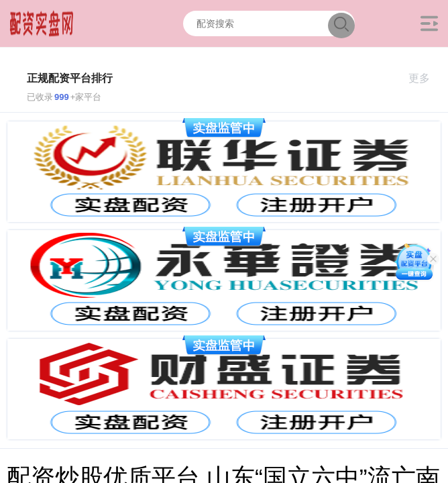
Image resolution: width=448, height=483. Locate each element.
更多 (425, 78)
